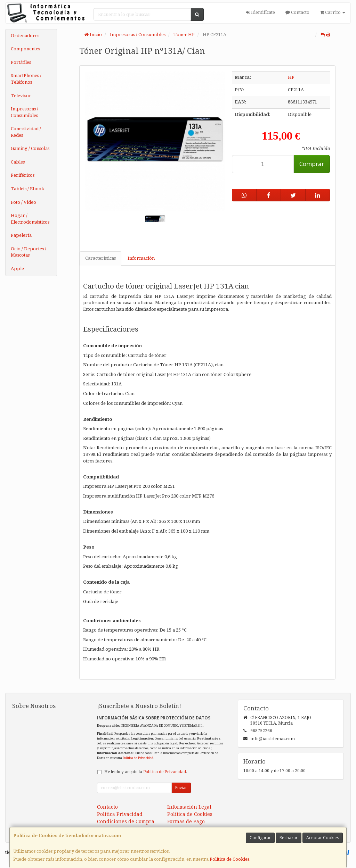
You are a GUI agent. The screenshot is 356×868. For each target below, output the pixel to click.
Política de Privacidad (138, 758)
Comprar (312, 164)
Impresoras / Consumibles (25, 112)
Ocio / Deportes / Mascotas (29, 252)
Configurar (260, 838)
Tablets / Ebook (27, 189)
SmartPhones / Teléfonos (26, 79)
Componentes (25, 49)
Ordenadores (25, 36)
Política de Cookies (229, 859)
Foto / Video (23, 202)
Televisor (21, 96)
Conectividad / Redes (26, 132)
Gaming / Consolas (30, 148)
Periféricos (23, 175)
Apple (17, 269)
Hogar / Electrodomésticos (30, 219)
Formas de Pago (186, 821)
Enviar (181, 788)
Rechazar (289, 838)
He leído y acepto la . (146, 772)
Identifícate (261, 12)
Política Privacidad (120, 814)
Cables (18, 162)
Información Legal (189, 807)
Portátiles (21, 62)
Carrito (333, 12)
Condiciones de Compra (126, 821)
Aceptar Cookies (323, 838)
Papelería (21, 235)
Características (100, 258)
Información (141, 258)
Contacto (297, 12)
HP (291, 77)
